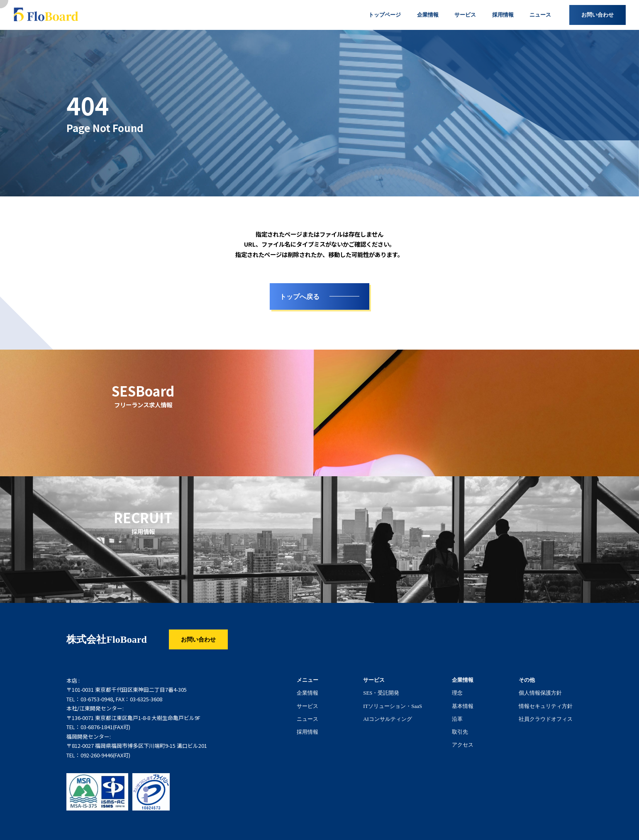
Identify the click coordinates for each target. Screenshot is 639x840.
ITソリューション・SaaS (393, 706)
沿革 (457, 719)
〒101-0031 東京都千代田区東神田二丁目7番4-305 (127, 690)
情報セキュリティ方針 (546, 706)
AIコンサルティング (388, 719)
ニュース (307, 719)
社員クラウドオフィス (546, 719)
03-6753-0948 (97, 699)
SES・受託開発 (381, 693)
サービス (307, 706)
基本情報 (463, 706)
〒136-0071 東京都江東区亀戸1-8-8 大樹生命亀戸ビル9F (133, 718)
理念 (457, 693)
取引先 (460, 732)
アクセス (463, 744)
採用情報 (307, 732)
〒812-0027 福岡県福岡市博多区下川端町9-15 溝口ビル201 (137, 746)
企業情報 (307, 693)
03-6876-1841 (97, 727)
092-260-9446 (97, 755)
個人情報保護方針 (540, 693)
